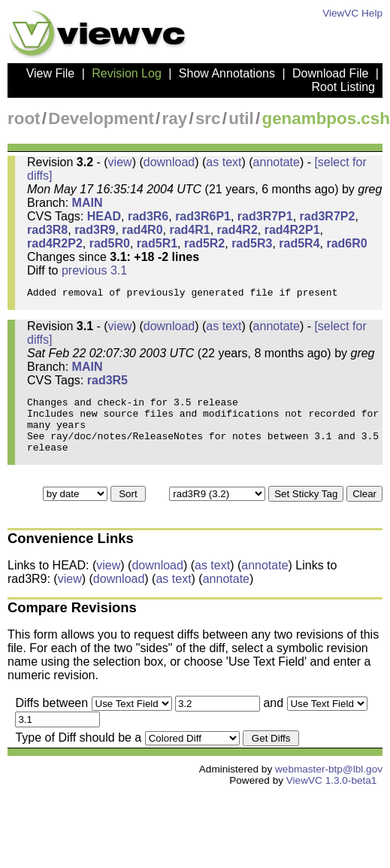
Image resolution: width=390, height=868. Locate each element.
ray (175, 118)
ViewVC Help (352, 13)
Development (101, 118)
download (169, 162)
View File (51, 73)
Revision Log (127, 73)
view (120, 162)
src (208, 118)
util (241, 118)
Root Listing (344, 87)
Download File (330, 73)
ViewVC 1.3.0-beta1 (332, 798)
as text (224, 162)
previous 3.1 (94, 270)
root (24, 118)
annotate (277, 162)
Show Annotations (227, 73)
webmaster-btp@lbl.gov (329, 787)
